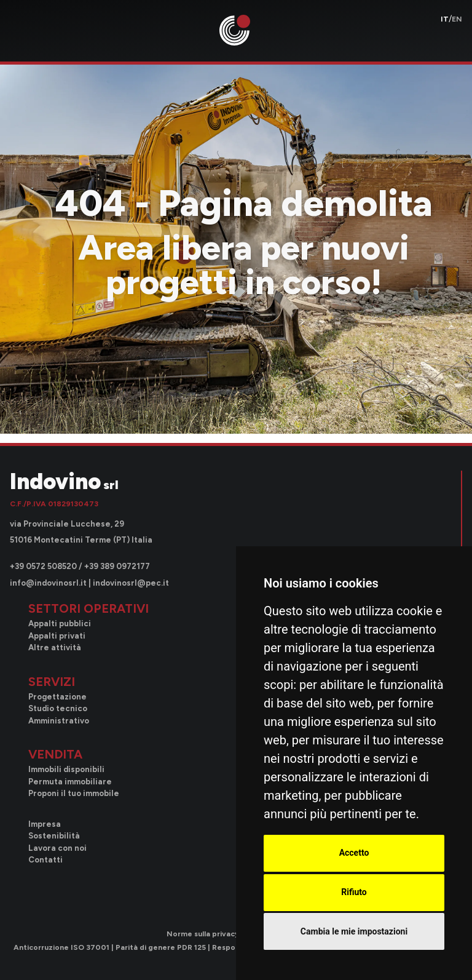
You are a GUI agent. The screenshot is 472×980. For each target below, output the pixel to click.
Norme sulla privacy (203, 934)
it (445, 19)
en (457, 19)
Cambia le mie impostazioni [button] (354, 931)
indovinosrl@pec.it (131, 583)
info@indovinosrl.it (48, 583)
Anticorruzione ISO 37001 (61, 947)
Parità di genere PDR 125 (161, 947)
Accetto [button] (354, 853)
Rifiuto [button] (354, 892)
